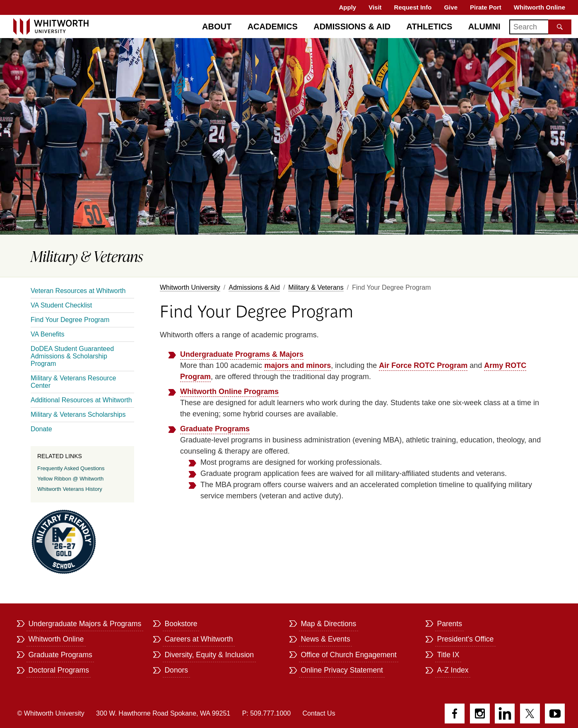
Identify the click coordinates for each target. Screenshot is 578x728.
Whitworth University (190, 287)
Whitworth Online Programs (229, 392)
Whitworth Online (539, 7)
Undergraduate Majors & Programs (85, 624)
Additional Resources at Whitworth (81, 400)
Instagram (480, 714)
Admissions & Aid (254, 287)
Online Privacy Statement (342, 670)
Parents (449, 624)
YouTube (555, 714)
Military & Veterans (316, 287)
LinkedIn (505, 714)
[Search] (540, 27)
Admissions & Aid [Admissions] (352, 26)
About (217, 26)
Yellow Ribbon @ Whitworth (70, 479)
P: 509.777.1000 (266, 713)
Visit (375, 7)
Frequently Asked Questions (71, 468)
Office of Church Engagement (348, 655)
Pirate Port (486, 7)
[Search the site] (560, 27)
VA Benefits (48, 334)
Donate (41, 429)
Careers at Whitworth (199, 639)
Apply (348, 7)
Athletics (430, 26)
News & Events (325, 639)
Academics (273, 26)
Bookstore (181, 624)
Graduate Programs (215, 429)
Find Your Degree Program (70, 320)
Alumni (484, 26)
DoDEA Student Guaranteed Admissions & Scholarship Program (72, 356)
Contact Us (319, 713)
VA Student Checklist (61, 305)
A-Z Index (453, 670)
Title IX (448, 655)
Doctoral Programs (59, 670)
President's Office (465, 639)
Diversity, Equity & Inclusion (209, 655)
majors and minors (297, 365)
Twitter (530, 714)
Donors (176, 670)
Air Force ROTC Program (423, 365)
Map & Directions (328, 624)
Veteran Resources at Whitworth (78, 291)
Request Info (413, 7)
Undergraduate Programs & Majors (242, 354)
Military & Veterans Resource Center (73, 382)
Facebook (455, 714)
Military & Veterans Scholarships (78, 414)
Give (451, 7)
